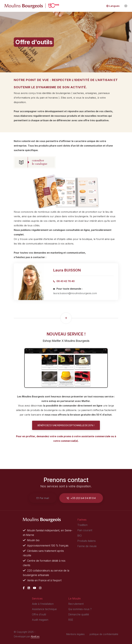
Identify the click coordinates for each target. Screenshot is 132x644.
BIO (80, 536)
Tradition (82, 525)
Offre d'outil (39, 614)
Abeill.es (35, 636)
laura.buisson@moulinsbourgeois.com (75, 293)
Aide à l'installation (43, 604)
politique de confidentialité (104, 634)
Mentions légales (75, 634)
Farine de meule (87, 546)
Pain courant (85, 530)
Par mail (43, 498)
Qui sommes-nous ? (80, 609)
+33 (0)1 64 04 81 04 (81, 498)
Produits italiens (87, 541)
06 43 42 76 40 (66, 281)
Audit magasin (40, 620)
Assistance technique (44, 609)
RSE (71, 620)
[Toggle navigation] (126, 6)
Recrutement (76, 604)
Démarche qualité (79, 614)
